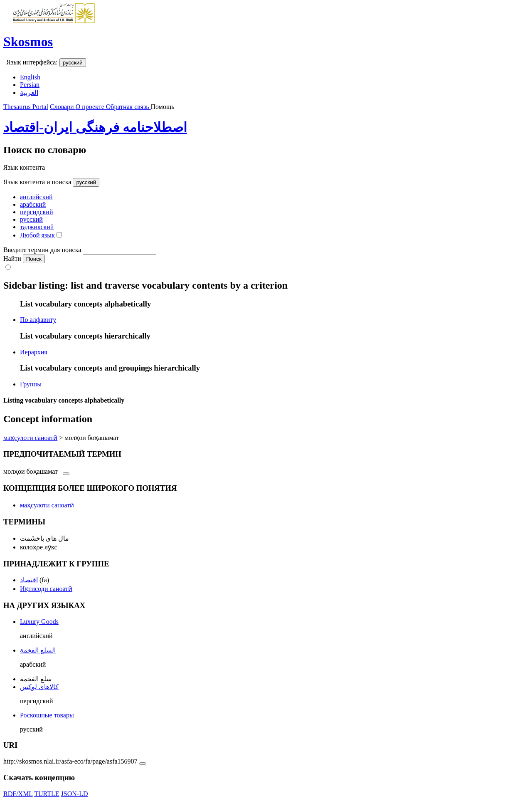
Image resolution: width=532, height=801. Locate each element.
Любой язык (37, 235)
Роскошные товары (47, 715)
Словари (63, 107)
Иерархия (34, 352)
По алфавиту (38, 320)
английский (36, 197)
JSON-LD (75, 794)
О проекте (91, 107)
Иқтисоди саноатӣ (46, 589)
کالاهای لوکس (39, 687)
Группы (31, 384)
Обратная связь (128, 107)
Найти (12, 258)
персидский (36, 212)
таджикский (37, 227)
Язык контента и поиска (37, 182)
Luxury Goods (39, 622)
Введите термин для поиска (42, 250)
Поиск (34, 259)
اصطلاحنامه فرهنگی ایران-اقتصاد (95, 127)
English (30, 77)
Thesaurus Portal (26, 107)
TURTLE (47, 794)
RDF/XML (18, 794)
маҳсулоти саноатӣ (30, 438)
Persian (30, 85)
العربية (29, 93)
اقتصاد (29, 580)
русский (73, 63)
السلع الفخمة (38, 650)
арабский (33, 204)
